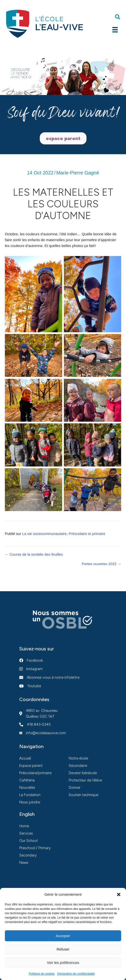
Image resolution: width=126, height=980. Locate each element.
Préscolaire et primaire (87, 534)
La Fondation (30, 795)
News (24, 863)
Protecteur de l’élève (85, 780)
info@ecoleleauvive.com (46, 733)
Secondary (28, 855)
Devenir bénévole (83, 773)
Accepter (63, 936)
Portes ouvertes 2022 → (101, 564)
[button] (119, 894)
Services (26, 833)
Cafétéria (27, 780)
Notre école (78, 758)
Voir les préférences (63, 963)
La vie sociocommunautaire (44, 534)
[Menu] (115, 30)
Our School (28, 841)
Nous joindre (30, 802)
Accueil (25, 758)
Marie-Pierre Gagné (78, 173)
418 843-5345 (39, 724)
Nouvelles (27, 788)
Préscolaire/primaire (35, 773)
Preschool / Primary (35, 848)
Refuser (63, 949)
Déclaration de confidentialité (76, 974)
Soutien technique (83, 795)
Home (24, 826)
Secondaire (78, 766)
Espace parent (31, 766)
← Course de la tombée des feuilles (34, 554)
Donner (75, 788)
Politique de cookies (42, 974)
